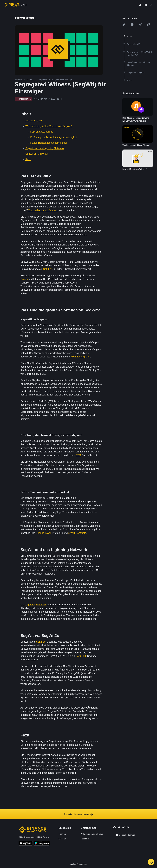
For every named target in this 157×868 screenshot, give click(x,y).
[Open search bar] (139, 5)
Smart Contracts (77, 533)
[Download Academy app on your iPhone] (26, 844)
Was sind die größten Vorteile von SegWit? (49, 126)
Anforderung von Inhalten (92, 834)
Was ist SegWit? (34, 121)
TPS (78, 455)
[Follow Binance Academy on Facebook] (114, 827)
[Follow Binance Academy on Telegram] (123, 827)
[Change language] (146, 5)
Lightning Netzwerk (36, 605)
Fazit (28, 159)
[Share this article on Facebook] (132, 25)
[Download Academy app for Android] (42, 844)
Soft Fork (48, 269)
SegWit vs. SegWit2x (37, 154)
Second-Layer (44, 533)
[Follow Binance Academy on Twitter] (119, 827)
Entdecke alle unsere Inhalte (78, 814)
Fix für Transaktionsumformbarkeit (49, 143)
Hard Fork (81, 656)
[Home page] (12, 5)
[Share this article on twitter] (124, 25)
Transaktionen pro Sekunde (43, 210)
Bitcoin (24, 279)
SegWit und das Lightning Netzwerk (45, 148)
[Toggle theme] (151, 5)
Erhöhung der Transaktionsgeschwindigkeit (54, 137)
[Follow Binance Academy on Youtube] (128, 827)
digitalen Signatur (81, 357)
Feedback (85, 839)
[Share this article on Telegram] (140, 25)
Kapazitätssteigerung (42, 132)
